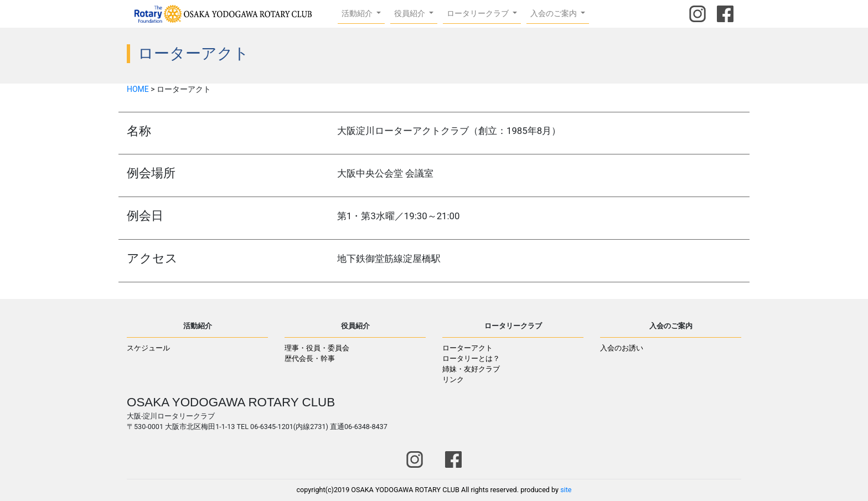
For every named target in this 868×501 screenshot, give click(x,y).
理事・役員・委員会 (317, 348)
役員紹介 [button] (410, 13)
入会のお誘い (622, 348)
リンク (453, 379)
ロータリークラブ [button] (479, 13)
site (566, 490)
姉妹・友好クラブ (471, 369)
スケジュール (148, 348)
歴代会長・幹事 (310, 358)
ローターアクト (467, 348)
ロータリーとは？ (471, 358)
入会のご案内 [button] (554, 13)
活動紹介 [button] (358, 13)
